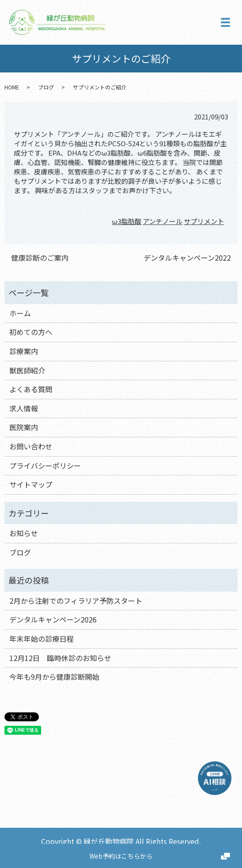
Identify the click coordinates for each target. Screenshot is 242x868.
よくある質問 (31, 389)
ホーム (20, 313)
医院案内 (24, 427)
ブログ (46, 87)
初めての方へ (31, 332)
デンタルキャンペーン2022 (187, 258)
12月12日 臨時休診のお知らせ (60, 658)
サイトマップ (31, 484)
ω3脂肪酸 (126, 221)
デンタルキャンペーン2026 (53, 619)
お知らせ (24, 533)
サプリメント (204, 221)
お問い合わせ (31, 446)
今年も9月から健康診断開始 (54, 677)
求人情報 (24, 408)
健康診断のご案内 (40, 258)
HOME (12, 87)
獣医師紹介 (27, 370)
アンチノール (163, 221)
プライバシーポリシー (45, 466)
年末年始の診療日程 (42, 639)
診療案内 (24, 351)
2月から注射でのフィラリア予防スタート (76, 601)
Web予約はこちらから (121, 856)
